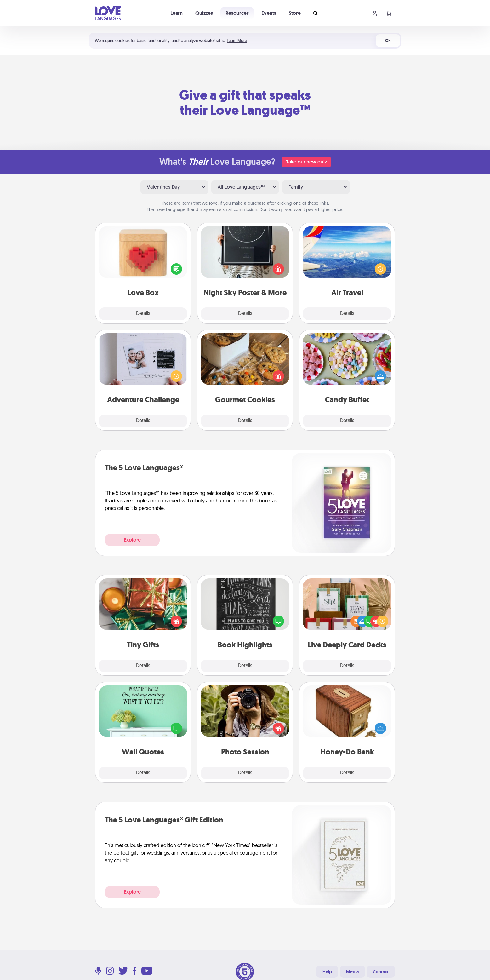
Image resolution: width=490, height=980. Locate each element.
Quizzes (204, 13)
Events (269, 13)
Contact (381, 972)
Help (327, 972)
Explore (132, 540)
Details (143, 314)
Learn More (237, 40)
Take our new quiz (306, 162)
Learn (177, 13)
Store (295, 13)
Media (352, 972)
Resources (237, 13)
